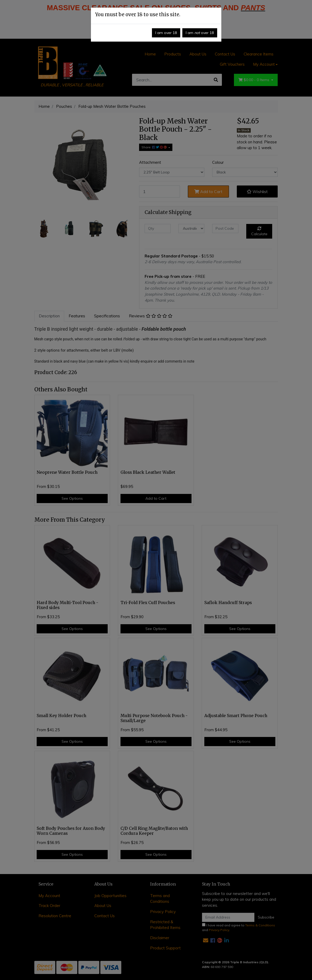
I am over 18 (166, 33)
